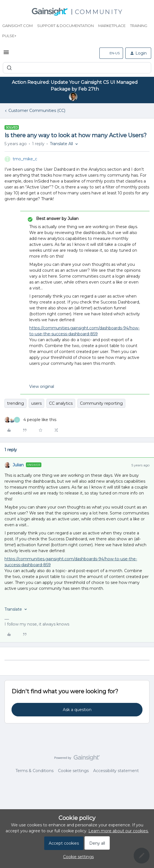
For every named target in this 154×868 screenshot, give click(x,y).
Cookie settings (73, 771)
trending (15, 403)
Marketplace (112, 26)
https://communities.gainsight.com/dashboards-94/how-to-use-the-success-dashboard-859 (84, 331)
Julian (18, 465)
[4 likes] (30, 420)
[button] (6, 54)
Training (139, 26)
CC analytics (61, 403)
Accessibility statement (116, 771)
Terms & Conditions (34, 771)
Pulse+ (9, 36)
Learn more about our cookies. (119, 831)
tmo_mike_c (25, 159)
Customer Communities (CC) (37, 111)
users (36, 403)
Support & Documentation (65, 26)
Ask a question (77, 710)
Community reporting (101, 403)
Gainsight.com (17, 26)
